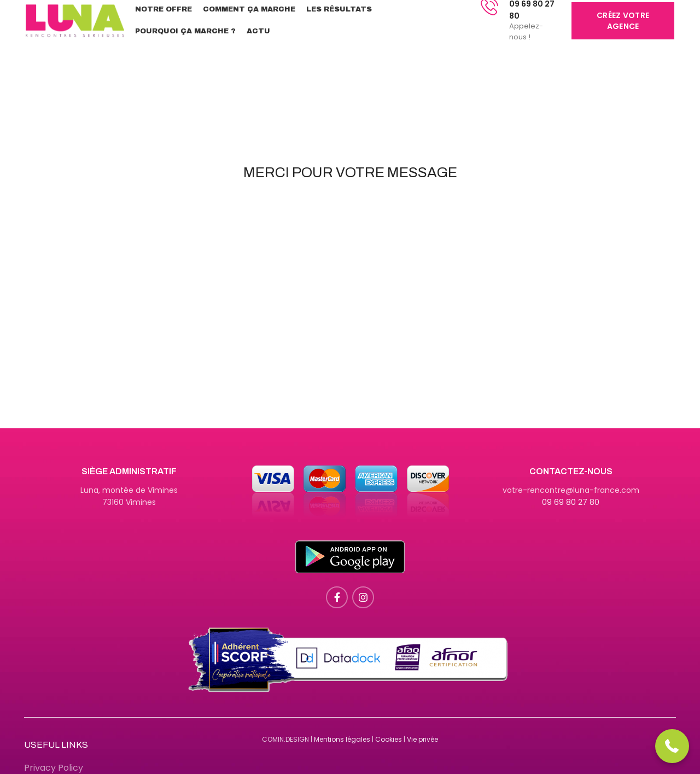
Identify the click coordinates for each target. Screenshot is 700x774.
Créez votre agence (623, 21)
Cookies (389, 739)
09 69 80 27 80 (571, 502)
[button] (672, 746)
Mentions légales (342, 739)
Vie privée (422, 739)
